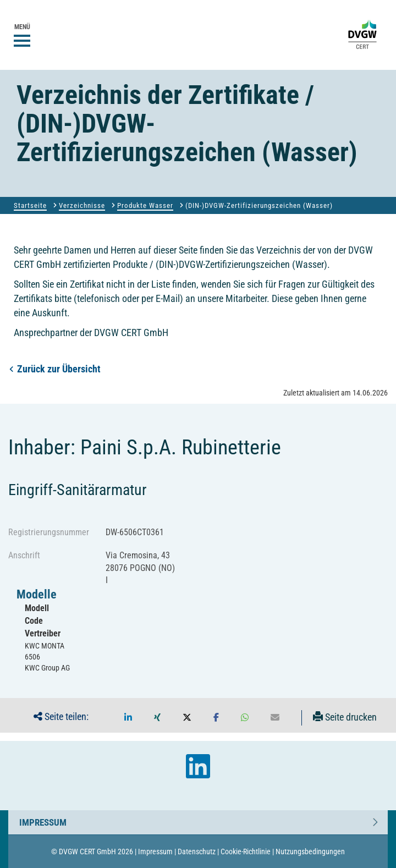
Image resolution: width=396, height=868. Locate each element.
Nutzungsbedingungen (310, 851)
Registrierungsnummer (49, 532)
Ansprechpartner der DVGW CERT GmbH (91, 333)
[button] (128, 718)
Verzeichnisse (82, 205)
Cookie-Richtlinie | (247, 851)
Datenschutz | (198, 851)
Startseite (30, 205)
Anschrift (24, 555)
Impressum (43, 820)
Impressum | (157, 851)
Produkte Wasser (145, 205)
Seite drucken (345, 717)
